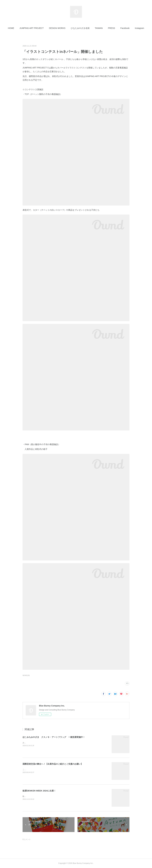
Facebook (125, 28)
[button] (11, 28)
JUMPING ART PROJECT (32, 28)
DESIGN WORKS (57, 28)
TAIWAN (99, 28)
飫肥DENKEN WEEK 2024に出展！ (39, 791)
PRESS (112, 28)
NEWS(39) (26, 675)
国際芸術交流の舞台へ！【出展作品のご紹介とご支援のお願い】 (53, 764)
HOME (11, 28)
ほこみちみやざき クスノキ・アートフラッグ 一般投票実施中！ (54, 737)
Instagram (139, 28)
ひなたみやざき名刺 (80, 28)
